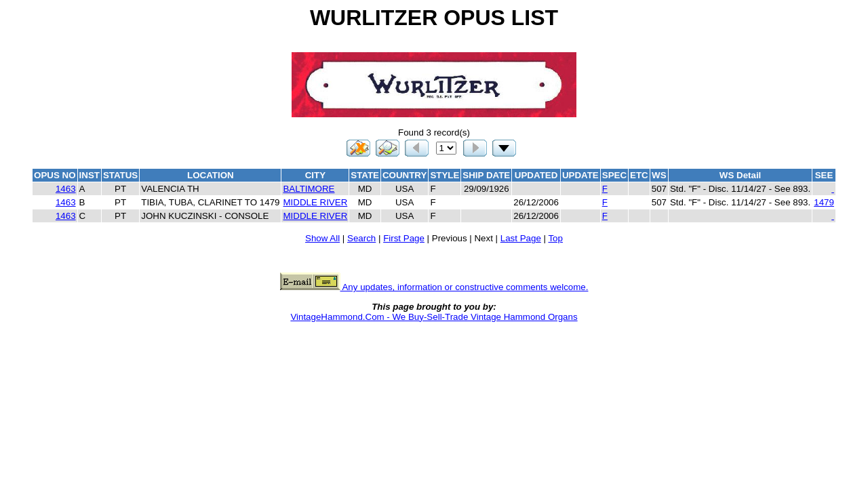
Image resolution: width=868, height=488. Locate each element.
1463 (66, 189)
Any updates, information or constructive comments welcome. (434, 287)
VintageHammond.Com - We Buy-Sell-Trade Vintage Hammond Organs (434, 317)
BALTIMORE (309, 189)
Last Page (521, 238)
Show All (322, 238)
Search (361, 238)
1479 (824, 202)
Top (555, 238)
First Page (404, 238)
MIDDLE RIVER (315, 202)
